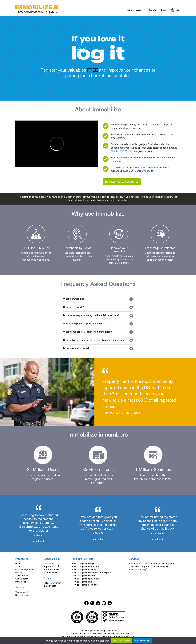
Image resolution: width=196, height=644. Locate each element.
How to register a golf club (85, 585)
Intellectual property (25, 570)
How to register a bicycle (84, 564)
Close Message (143, 641)
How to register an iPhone (85, 570)
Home (129, 10)
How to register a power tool (86, 579)
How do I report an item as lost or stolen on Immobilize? (98, 340)
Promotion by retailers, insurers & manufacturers (152, 564)
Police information (52, 583)
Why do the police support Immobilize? (98, 324)
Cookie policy (22, 579)
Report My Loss (142, 171)
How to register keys (82, 582)
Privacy (19, 573)
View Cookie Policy (121, 641)
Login (164, 10)
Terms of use (22, 576)
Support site (50, 567)
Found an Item (50, 573)
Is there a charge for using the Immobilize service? (98, 316)
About (140, 10)
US (175, 10)
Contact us (49, 564)
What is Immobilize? (98, 299)
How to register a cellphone (85, 567)
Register (153, 10)
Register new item (24, 595)
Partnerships (22, 582)
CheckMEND (118, 151)
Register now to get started (122, 182)
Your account (22, 592)
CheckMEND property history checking (147, 567)
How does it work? (98, 307)
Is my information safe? (98, 349)
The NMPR (49, 586)
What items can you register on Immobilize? (98, 332)
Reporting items (51, 570)
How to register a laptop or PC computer (92, 573)
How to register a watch (84, 576)
